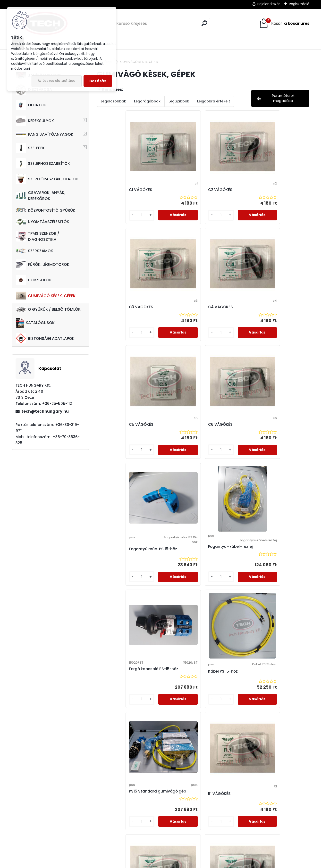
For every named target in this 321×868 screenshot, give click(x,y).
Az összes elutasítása (57, 81)
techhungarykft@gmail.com (41, 840)
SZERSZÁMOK (34, 251)
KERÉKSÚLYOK (35, 121)
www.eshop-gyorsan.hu (171, 863)
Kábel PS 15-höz (170, 455)
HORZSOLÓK (34, 280)
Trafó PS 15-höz (223, 704)
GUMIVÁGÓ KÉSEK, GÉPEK (46, 296)
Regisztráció (299, 4)
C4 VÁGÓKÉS (274, 190)
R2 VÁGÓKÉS (114, 577)
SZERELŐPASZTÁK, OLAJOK (47, 179)
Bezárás (98, 81)
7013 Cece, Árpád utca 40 (35, 808)
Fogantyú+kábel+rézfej (284, 322)
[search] (204, 23)
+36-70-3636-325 (52, 821)
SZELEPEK (30, 148)
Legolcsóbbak (113, 101)
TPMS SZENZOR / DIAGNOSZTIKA (38, 236)
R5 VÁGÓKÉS (273, 577)
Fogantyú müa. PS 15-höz (229, 324)
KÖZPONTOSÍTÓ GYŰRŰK (46, 210)
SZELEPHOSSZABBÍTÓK (43, 163)
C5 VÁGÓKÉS (114, 320)
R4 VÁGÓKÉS (220, 577)
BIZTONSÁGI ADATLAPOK (45, 338)
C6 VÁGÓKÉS (167, 320)
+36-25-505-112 (42, 815)
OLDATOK (31, 105)
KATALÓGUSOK (35, 323)
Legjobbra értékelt (214, 101)
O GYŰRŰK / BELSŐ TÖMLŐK (48, 309)
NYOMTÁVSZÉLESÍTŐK (42, 222)
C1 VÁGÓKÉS (114, 190)
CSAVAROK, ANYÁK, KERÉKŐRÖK (41, 196)
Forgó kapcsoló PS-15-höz (123, 452)
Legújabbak (179, 101)
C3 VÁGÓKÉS (220, 190)
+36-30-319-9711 (54, 827)
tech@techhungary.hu (45, 411)
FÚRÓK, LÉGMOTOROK (43, 265)
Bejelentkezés (269, 4)
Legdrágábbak (147, 101)
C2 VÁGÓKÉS (167, 190)
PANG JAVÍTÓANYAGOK (45, 134)
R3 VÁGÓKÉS (167, 577)
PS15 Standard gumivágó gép (222, 452)
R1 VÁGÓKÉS (273, 452)
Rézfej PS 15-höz (170, 704)
